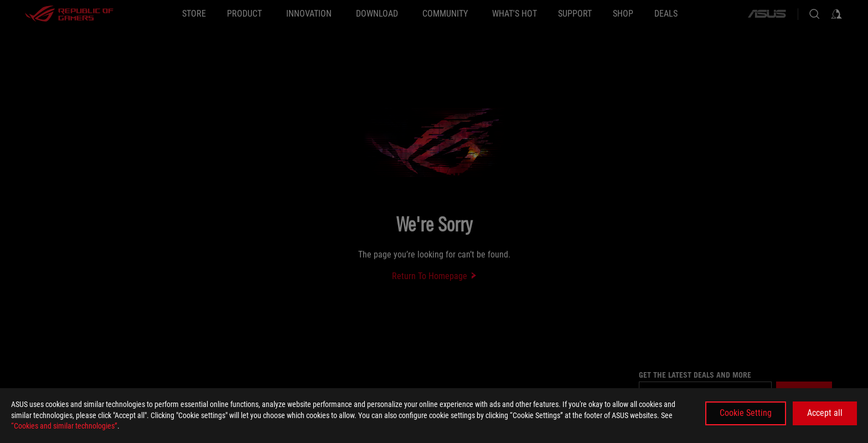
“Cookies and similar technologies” (64, 426)
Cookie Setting (746, 413)
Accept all (825, 413)
